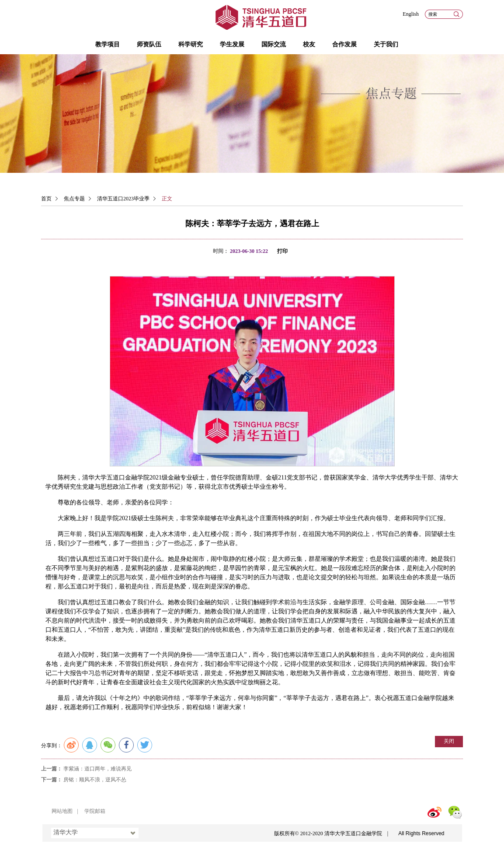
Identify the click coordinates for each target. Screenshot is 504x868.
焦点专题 (74, 199)
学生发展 (232, 44)
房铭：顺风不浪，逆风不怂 (95, 780)
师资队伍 (149, 44)
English (411, 14)
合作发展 (344, 44)
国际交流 (274, 44)
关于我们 (386, 44)
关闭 (449, 741)
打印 (282, 251)
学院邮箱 (95, 811)
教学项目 (108, 44)
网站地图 (62, 811)
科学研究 (191, 44)
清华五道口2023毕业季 (123, 199)
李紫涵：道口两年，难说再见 (97, 769)
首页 (46, 199)
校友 (309, 44)
